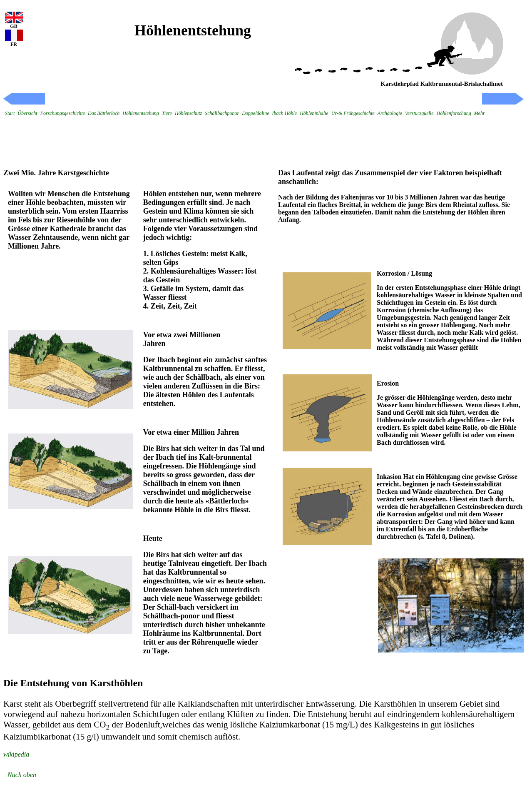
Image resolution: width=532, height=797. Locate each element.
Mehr (480, 113)
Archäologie (390, 113)
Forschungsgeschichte (63, 113)
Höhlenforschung (454, 113)
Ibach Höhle (285, 113)
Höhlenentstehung (140, 113)
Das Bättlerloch (104, 113)
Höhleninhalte (314, 113)
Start (10, 113)
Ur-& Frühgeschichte (353, 113)
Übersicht (27, 113)
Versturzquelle (419, 113)
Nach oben (22, 775)
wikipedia (16, 754)
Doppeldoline (255, 113)
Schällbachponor (222, 113)
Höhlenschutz (188, 113)
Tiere (167, 113)
